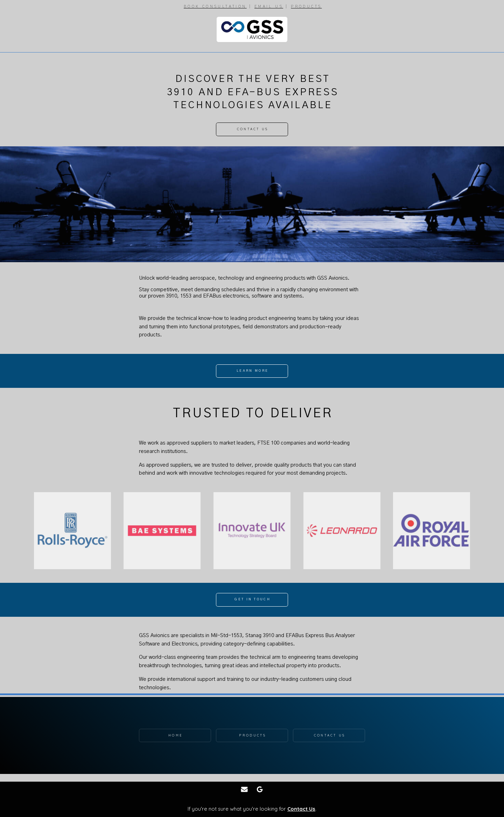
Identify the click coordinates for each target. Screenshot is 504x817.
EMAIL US (269, 6)
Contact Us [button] (253, 129)
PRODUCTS (306, 6)
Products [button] (252, 735)
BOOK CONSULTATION (215, 6)
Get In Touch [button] (253, 599)
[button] (244, 789)
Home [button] (176, 735)
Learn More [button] (253, 371)
